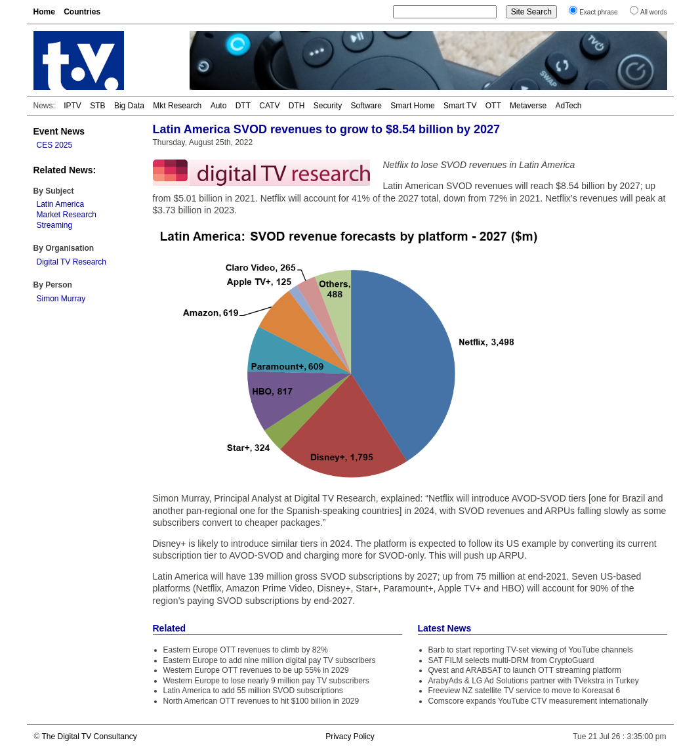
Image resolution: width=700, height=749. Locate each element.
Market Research (67, 215)
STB (97, 106)
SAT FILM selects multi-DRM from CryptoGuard (511, 660)
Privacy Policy (350, 737)
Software (366, 106)
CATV (269, 106)
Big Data (129, 106)
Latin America (61, 204)
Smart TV (460, 106)
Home (44, 12)
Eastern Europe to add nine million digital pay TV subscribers (270, 660)
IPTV (72, 106)
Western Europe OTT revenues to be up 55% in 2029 (256, 670)
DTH (297, 106)
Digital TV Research (72, 262)
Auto (219, 106)
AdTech (568, 106)
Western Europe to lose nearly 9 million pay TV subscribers (266, 681)
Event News (59, 131)
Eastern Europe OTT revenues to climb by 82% (246, 650)
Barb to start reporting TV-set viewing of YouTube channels (531, 650)
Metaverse (528, 106)
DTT (243, 106)
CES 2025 (55, 145)
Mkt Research (177, 106)
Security (328, 106)
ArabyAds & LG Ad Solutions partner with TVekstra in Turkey (534, 681)
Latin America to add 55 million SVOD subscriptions (253, 691)
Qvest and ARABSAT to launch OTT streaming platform (525, 670)
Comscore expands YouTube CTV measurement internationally (538, 701)
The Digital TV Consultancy (89, 737)
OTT (493, 106)
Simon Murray (61, 299)
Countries (82, 12)
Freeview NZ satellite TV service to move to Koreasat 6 (525, 691)
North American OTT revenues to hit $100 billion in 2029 (261, 701)
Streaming (55, 225)
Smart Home (412, 106)
